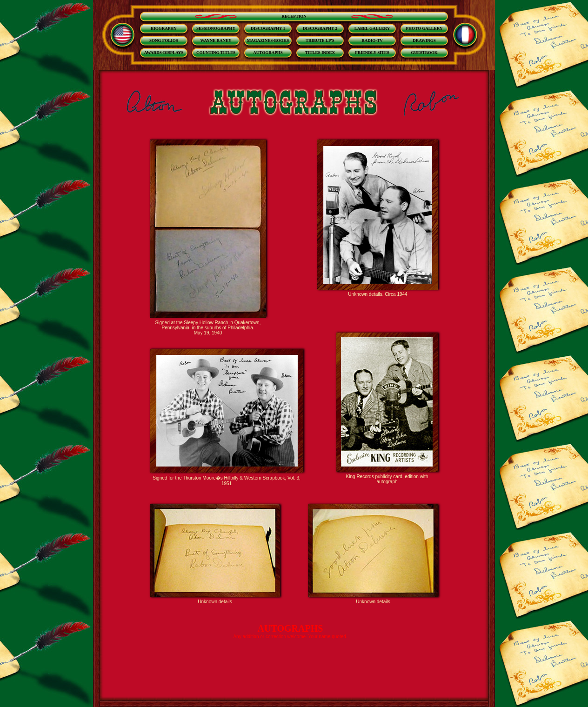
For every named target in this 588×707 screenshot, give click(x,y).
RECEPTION (294, 16)
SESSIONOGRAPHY (216, 28)
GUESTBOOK (424, 53)
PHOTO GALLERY (424, 28)
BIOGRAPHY (164, 28)
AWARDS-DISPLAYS (164, 53)
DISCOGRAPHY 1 (268, 28)
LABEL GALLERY (372, 28)
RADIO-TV (372, 40)
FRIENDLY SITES (372, 53)
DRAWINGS (424, 40)
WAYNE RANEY (216, 40)
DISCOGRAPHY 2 (320, 28)
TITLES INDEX (320, 53)
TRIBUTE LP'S (320, 40)
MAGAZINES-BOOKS (268, 40)
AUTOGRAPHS (268, 53)
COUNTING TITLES (216, 53)
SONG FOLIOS (164, 40)
